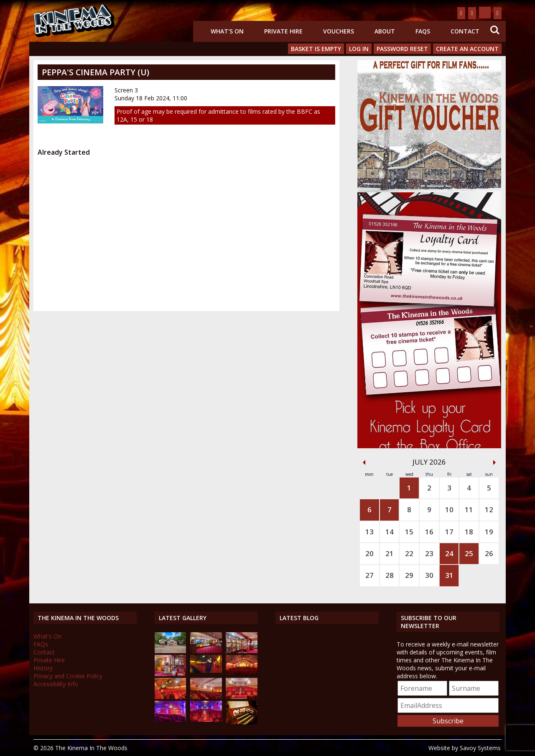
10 (449, 510)
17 (449, 532)
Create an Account (467, 49)
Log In (359, 49)
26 (489, 553)
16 (429, 532)
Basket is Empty (316, 49)
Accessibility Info (56, 684)
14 (390, 532)
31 (449, 575)
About (385, 31)
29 (409, 575)
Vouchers (339, 31)
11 (469, 510)
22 (409, 553)
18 (469, 532)
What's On (227, 31)
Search (495, 30)
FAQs (423, 31)
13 (369, 532)
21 (390, 553)
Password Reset (402, 49)
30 (429, 575)
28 (390, 575)
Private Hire (283, 31)
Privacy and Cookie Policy (68, 676)
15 (409, 532)
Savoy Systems (480, 748)
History (43, 668)
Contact (465, 31)
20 (369, 553)
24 (449, 553)
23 (429, 553)
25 (469, 553)
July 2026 (429, 462)
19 (489, 532)
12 (489, 510)
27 (369, 575)
